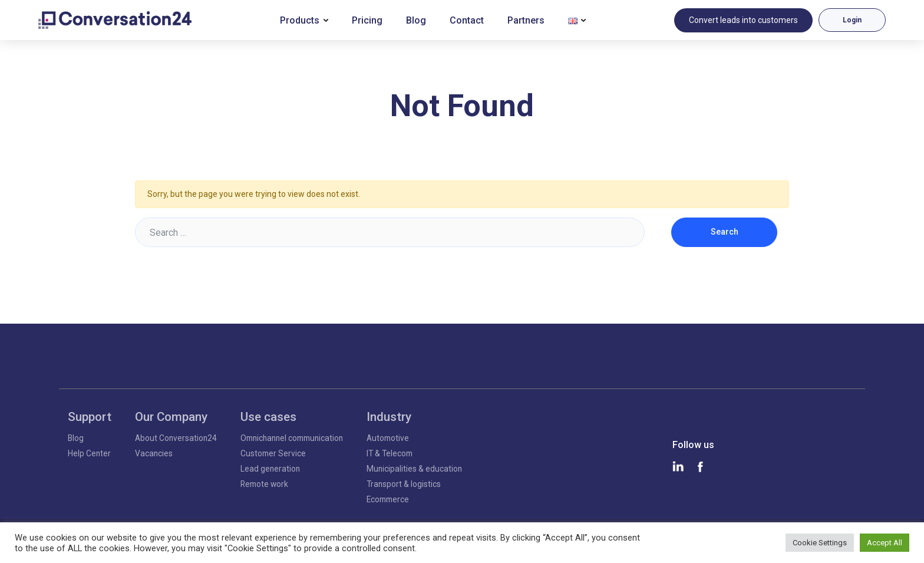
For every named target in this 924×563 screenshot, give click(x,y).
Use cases (268, 417)
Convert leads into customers (743, 20)
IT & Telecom (390, 453)
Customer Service (273, 453)
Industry (389, 417)
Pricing (367, 20)
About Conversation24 (176, 438)
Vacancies (154, 453)
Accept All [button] (885, 543)
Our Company (171, 417)
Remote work (264, 484)
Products (300, 20)
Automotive (388, 438)
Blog (416, 20)
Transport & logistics (404, 484)
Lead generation (270, 469)
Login (852, 20)
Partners (526, 20)
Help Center (89, 453)
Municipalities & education (414, 469)
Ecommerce (388, 499)
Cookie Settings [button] (820, 543)
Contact (467, 20)
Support (90, 417)
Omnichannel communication (292, 438)
